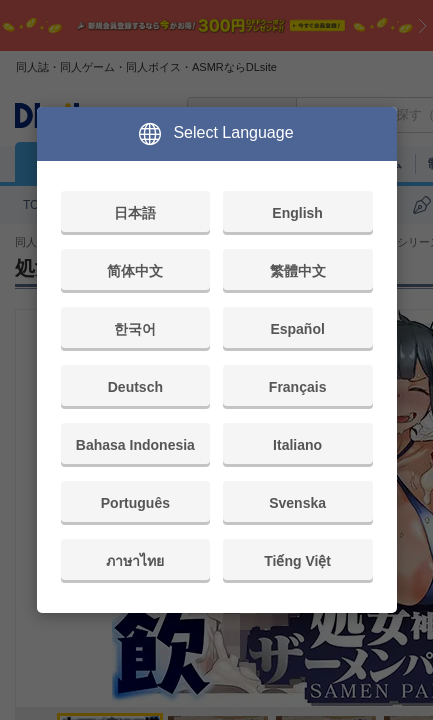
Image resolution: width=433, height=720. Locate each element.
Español (297, 329)
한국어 (135, 329)
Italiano (297, 445)
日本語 (135, 213)
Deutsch (135, 387)
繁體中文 (298, 271)
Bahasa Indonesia (135, 445)
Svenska (297, 503)
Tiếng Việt (297, 561)
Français (298, 387)
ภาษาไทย (135, 561)
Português (135, 503)
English (297, 213)
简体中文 (135, 271)
